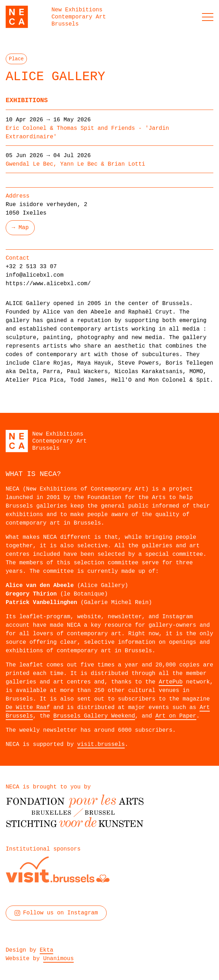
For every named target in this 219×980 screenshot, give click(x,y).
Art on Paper (176, 716)
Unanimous (58, 959)
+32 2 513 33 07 (31, 267)
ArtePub (171, 682)
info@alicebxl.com (35, 275)
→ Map (20, 228)
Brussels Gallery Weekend (94, 716)
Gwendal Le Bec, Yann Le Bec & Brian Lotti (75, 164)
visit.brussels (101, 744)
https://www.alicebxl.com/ (48, 284)
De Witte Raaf (28, 708)
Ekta (46, 950)
